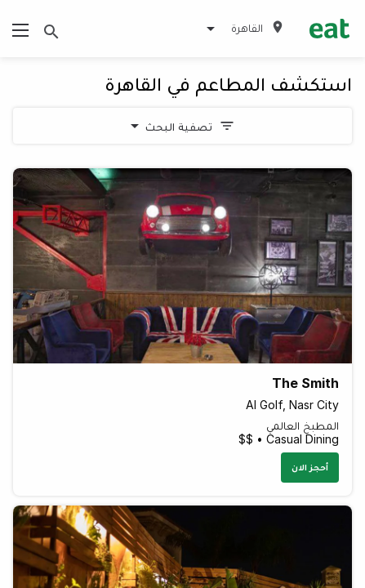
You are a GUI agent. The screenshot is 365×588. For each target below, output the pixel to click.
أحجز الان (310, 467)
